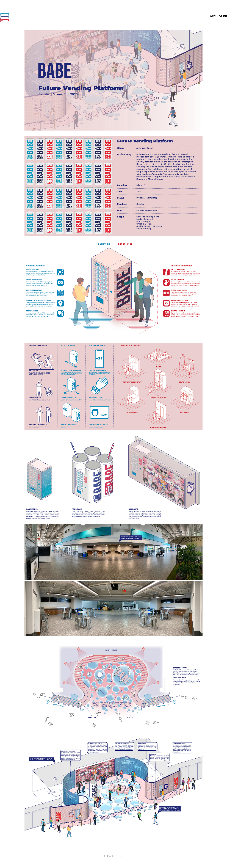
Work (213, 16)
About (223, 16)
